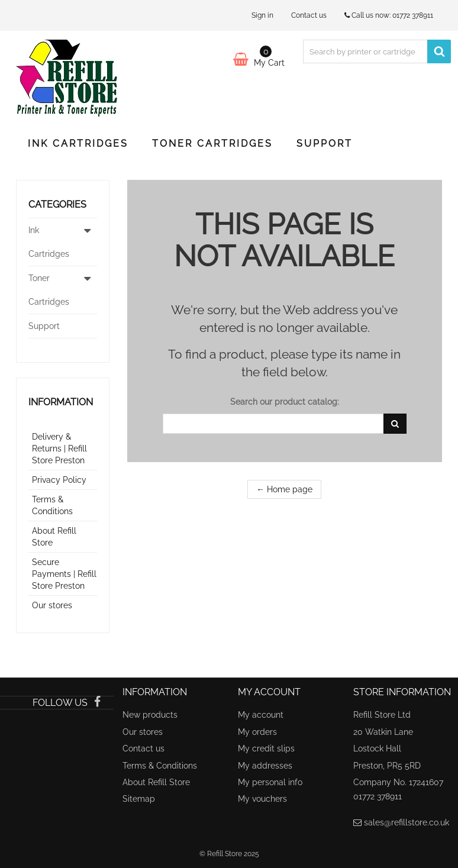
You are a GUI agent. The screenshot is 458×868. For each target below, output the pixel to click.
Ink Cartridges (78, 143)
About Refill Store (156, 782)
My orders (257, 732)
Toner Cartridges (212, 143)
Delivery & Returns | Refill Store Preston (59, 448)
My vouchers (262, 799)
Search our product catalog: (285, 402)
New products (150, 715)
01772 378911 (413, 15)
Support (325, 143)
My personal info (270, 782)
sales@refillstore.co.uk (407, 822)
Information (61, 402)
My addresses (265, 766)
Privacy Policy (59, 480)
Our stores (52, 605)
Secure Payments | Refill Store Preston (64, 574)
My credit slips (266, 748)
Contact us (309, 15)
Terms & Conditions (160, 766)
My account (261, 715)
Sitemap (139, 799)
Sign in (262, 15)
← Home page (284, 489)
